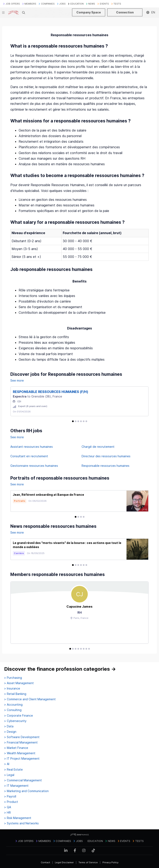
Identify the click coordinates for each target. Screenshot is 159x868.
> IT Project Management (22, 759)
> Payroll (10, 796)
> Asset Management (19, 683)
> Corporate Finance (19, 716)
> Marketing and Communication (26, 791)
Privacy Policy (110, 862)
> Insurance (12, 688)
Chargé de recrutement (98, 447)
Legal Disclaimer (64, 862)
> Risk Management (18, 818)
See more (17, 380)
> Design (10, 732)
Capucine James (79, 606)
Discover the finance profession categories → (60, 669)
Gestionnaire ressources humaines (34, 466)
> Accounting (13, 705)
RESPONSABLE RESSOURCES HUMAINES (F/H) (51, 392)
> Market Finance (16, 748)
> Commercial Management (23, 780)
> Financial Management (21, 742)
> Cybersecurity (15, 721)
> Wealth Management (20, 753)
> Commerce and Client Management (30, 699)
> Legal (9, 775)
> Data (9, 726)
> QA (8, 807)
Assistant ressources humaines (32, 447)
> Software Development (22, 737)
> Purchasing (13, 678)
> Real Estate (13, 770)
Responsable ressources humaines (105, 466)
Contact (45, 862)
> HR (7, 813)
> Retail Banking (15, 694)
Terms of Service (88, 862)
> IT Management (16, 786)
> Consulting (13, 710)
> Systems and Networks (21, 823)
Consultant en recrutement (29, 456)
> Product (11, 802)
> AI (7, 764)
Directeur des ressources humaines (106, 456)
